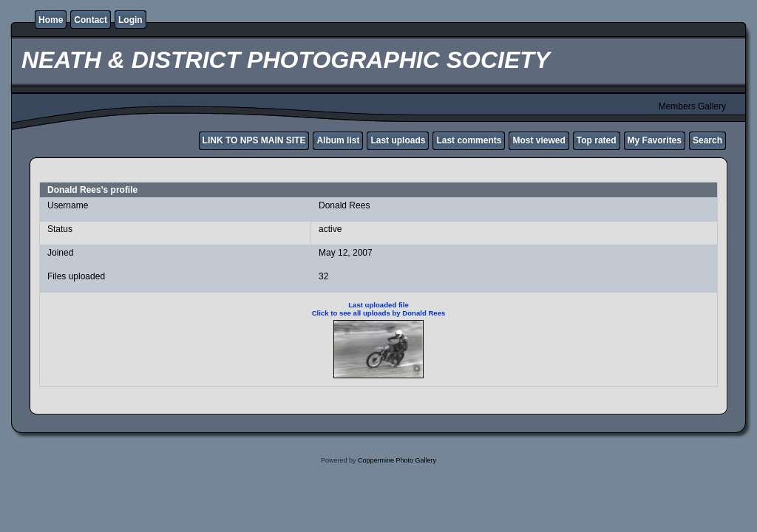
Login (130, 20)
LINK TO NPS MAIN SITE (254, 140)
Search (707, 140)
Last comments (469, 140)
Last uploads (398, 140)
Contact (91, 20)
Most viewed (539, 140)
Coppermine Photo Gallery (397, 460)
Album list (338, 140)
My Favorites (655, 140)
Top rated (597, 140)
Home (51, 20)
